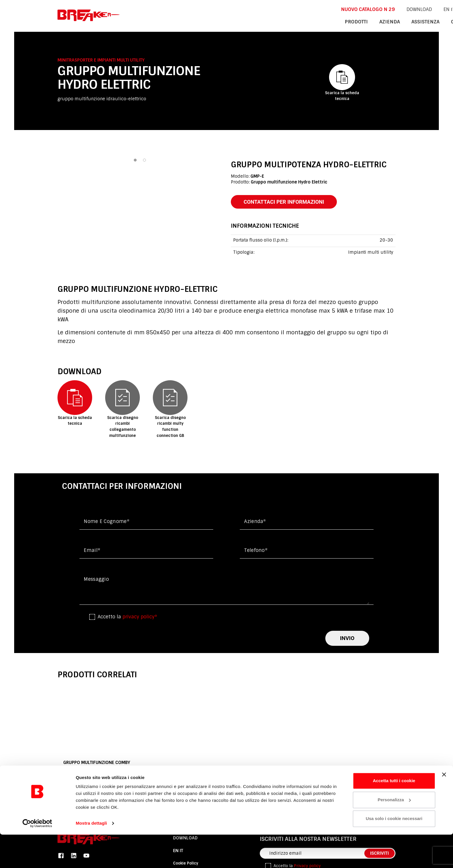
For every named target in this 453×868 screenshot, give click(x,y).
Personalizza (394, 833)
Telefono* (256, 551)
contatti (384, 21)
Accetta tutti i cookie (394, 814)
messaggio (96, 580)
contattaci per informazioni (288, 202)
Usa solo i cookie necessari (394, 852)
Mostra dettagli (91, 857)
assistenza (350, 21)
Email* (92, 551)
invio (347, 639)
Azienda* (255, 523)
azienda (317, 21)
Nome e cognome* (107, 523)
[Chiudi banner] (444, 808)
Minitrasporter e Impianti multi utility (101, 60)
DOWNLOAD (342, 9)
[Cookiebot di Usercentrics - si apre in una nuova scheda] (37, 857)
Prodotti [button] (287, 21)
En (369, 9)
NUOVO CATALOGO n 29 (294, 9)
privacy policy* (140, 618)
